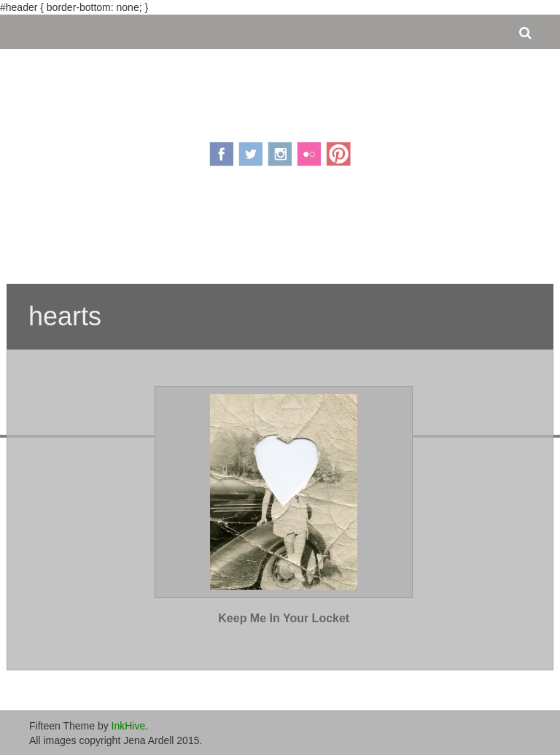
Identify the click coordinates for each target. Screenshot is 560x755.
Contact (370, 232)
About (183, 232)
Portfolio (302, 232)
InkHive (129, 726)
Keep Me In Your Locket (284, 618)
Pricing (236, 232)
